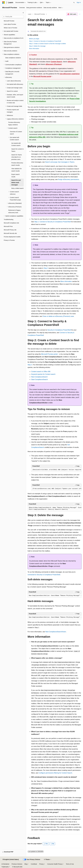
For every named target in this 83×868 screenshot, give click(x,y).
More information (34, 49)
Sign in (79, 2)
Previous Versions (17, 864)
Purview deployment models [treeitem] (12, 237)
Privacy (41, 864)
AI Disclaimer (5, 864)
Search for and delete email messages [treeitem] (16, 182)
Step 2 (46, 268)
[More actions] (80, 14)
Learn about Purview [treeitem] (10, 24)
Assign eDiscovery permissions (68, 179)
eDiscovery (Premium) (54, 64)
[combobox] (13, 17)
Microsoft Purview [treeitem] (9, 21)
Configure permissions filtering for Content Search (55, 773)
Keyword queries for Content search (43, 374)
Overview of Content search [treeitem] (16, 133)
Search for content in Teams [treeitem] (18, 150)
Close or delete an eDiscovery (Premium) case (58, 316)
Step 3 (30, 365)
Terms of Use (70, 864)
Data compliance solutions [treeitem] (13, 58)
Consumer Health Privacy (55, 864)
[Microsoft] (4, 3)
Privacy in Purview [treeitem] (9, 240)
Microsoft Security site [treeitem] (10, 233)
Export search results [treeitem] (15, 176)
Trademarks (5, 867)
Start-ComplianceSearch (39, 380)
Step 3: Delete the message (37, 46)
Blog (26, 864)
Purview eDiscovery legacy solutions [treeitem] (14, 124)
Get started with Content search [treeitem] (16, 144)
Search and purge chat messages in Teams (60, 162)
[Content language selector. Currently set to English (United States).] (11, 860)
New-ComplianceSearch (39, 377)
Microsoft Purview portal (42, 76)
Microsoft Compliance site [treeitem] (11, 223)
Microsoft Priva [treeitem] (8, 226)
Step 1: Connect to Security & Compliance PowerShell (45, 41)
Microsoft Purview (40, 14)
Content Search (56, 62)
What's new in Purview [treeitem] (10, 28)
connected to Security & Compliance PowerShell (44, 575)
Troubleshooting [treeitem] (9, 219)
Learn (30, 14)
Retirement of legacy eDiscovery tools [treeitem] (14, 211)
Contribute (34, 864)
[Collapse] (23, 13)
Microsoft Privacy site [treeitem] (10, 230)
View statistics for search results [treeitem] (17, 170)
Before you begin (34, 39)
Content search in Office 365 (41, 372)
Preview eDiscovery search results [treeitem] (17, 164)
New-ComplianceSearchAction (56, 632)
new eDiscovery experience (70, 74)
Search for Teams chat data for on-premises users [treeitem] (17, 157)
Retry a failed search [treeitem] (17, 188)
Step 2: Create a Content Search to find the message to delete (47, 44)
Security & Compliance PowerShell (59, 330)
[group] (56, 470)
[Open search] (74, 3)
